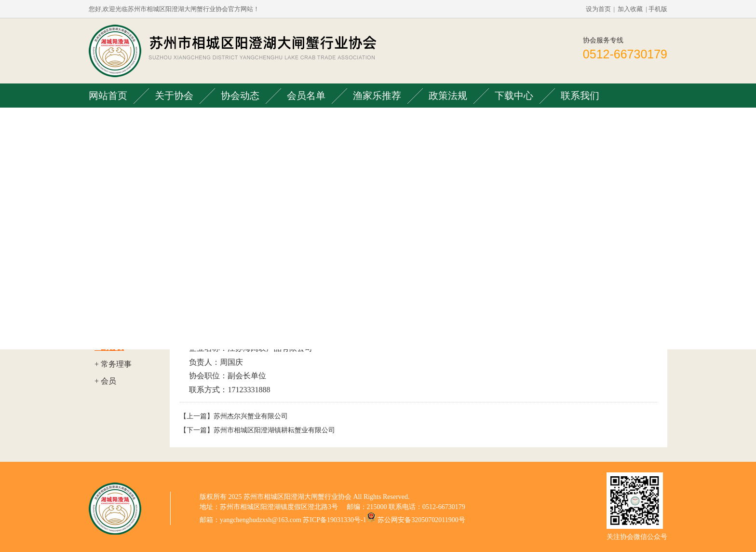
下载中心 (514, 96)
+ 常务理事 (113, 364)
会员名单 (306, 96)
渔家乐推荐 (377, 96)
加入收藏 (630, 9)
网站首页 (108, 96)
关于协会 (174, 96)
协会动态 (240, 96)
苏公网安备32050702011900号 (421, 520)
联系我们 (580, 96)
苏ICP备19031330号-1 (334, 520)
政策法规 (448, 96)
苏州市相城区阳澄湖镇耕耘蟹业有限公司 (274, 430)
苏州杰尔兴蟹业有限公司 (251, 416)
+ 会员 (105, 381)
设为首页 (598, 9)
